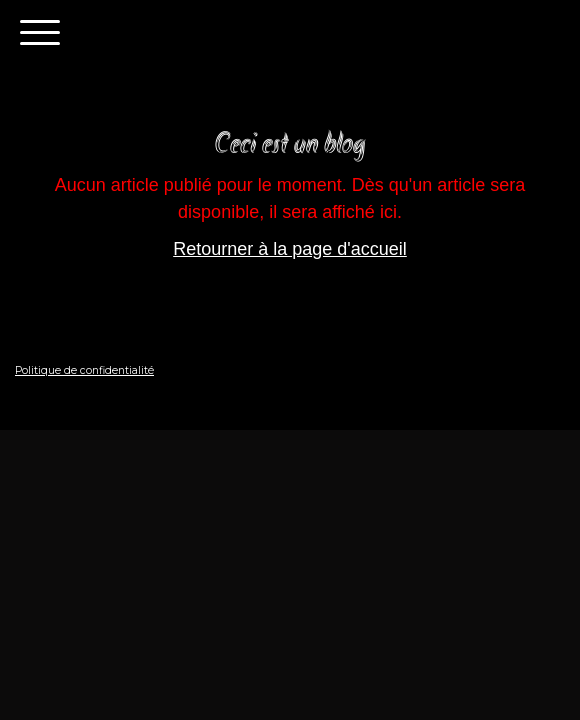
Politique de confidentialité (84, 370)
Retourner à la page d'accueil (290, 249)
